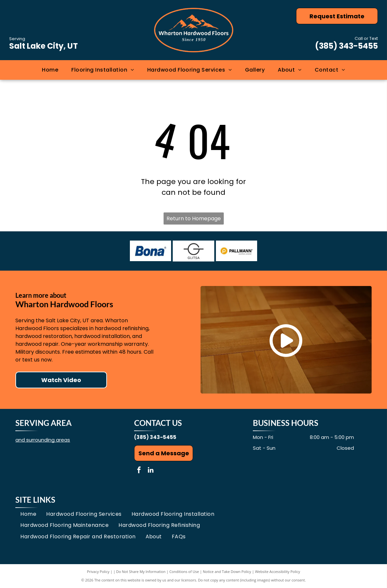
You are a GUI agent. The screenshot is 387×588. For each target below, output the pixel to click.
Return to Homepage (194, 218)
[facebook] (139, 471)
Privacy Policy (98, 571)
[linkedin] (150, 471)
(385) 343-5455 (346, 46)
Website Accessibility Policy (277, 571)
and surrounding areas (43, 440)
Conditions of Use (184, 571)
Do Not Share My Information (141, 571)
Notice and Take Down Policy (227, 571)
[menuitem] (50, 70)
